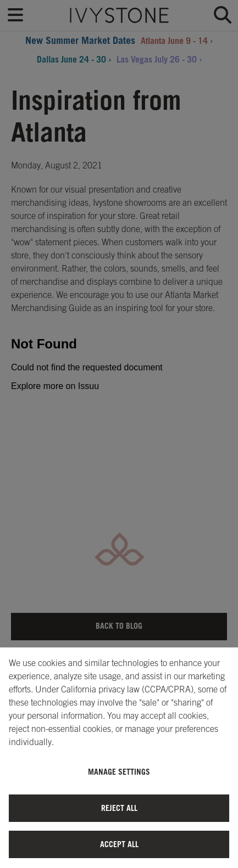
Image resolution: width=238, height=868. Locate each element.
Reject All (119, 808)
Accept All (119, 844)
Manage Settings (119, 772)
